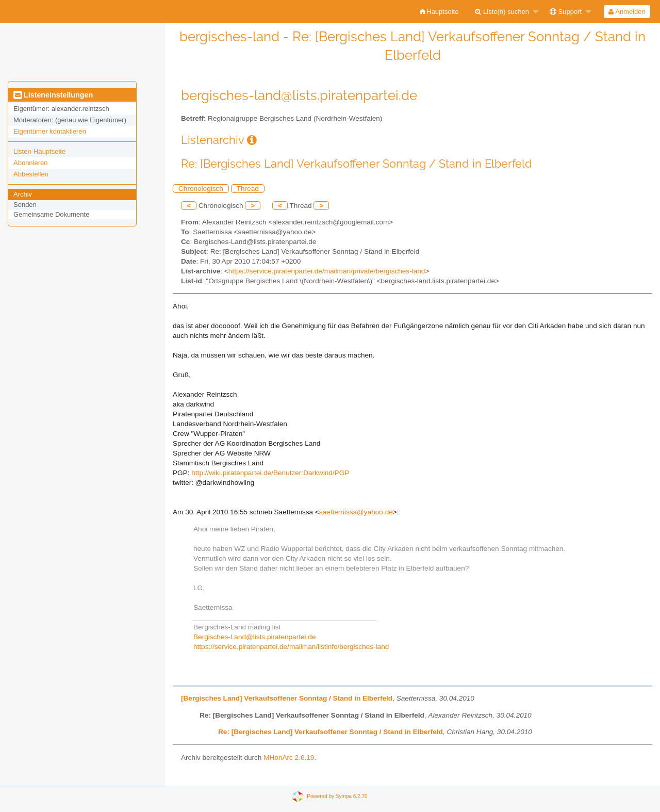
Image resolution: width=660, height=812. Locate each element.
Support (566, 12)
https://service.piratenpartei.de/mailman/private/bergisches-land (327, 271)
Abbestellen (31, 174)
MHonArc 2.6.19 (289, 758)
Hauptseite (440, 12)
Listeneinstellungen (53, 95)
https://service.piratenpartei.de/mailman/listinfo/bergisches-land (291, 647)
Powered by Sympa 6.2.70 (337, 796)
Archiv (23, 194)
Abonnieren (31, 163)
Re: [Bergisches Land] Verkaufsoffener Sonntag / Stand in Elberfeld (331, 732)
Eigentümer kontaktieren (50, 131)
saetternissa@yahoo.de (356, 512)
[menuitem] (440, 12)
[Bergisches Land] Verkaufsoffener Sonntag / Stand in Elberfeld (287, 698)
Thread (248, 189)
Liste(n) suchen (502, 12)
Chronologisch (201, 189)
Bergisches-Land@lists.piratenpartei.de (254, 637)
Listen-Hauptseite (39, 151)
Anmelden (627, 12)
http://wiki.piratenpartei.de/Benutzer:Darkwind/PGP (270, 473)
